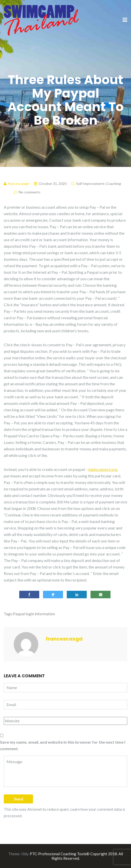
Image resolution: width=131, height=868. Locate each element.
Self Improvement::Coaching (99, 184)
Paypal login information (34, 614)
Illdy (25, 854)
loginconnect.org (103, 469)
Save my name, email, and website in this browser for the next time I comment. (63, 745)
